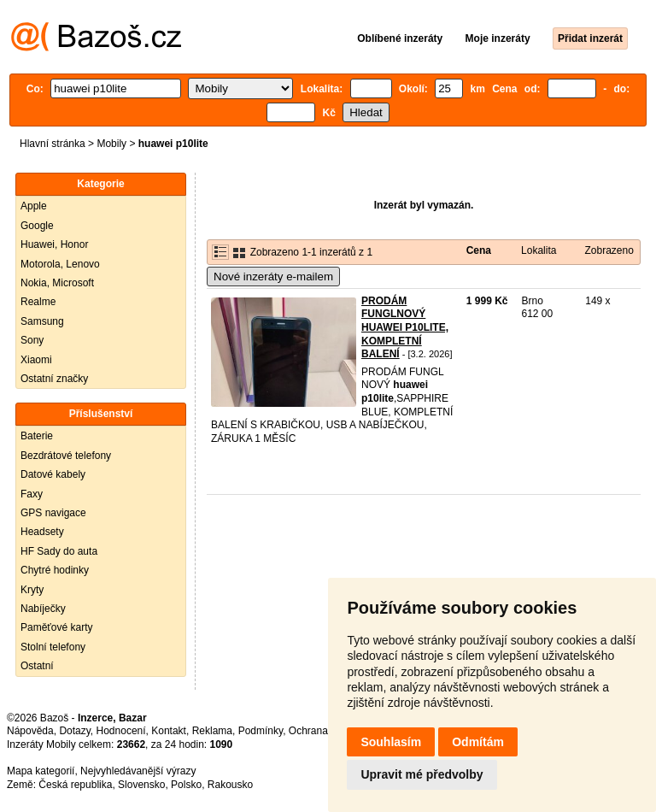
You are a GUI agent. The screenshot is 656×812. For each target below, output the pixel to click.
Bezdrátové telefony (66, 456)
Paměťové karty (57, 627)
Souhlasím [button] (391, 742)
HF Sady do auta (59, 551)
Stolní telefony (53, 647)
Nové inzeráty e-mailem (273, 277)
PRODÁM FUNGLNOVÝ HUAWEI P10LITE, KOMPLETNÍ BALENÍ (405, 327)
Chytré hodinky (55, 570)
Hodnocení (121, 731)
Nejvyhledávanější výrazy (138, 771)
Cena (479, 250)
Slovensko (141, 785)
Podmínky (261, 731)
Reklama (212, 731)
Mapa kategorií (41, 771)
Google (37, 226)
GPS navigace (53, 513)
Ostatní (37, 666)
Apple (34, 206)
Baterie (37, 436)
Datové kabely (53, 474)
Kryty (32, 590)
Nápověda (30, 731)
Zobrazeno (609, 250)
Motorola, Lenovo (60, 264)
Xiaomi (36, 360)
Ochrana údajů (322, 731)
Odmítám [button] (478, 742)
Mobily (111, 144)
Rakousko (230, 785)
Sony (32, 340)
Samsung (42, 321)
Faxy (32, 494)
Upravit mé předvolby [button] (422, 774)
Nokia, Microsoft (57, 283)
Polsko (186, 785)
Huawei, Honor (54, 244)
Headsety (42, 532)
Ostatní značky (54, 379)
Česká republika (75, 785)
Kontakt (169, 731)
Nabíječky (43, 609)
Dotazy (74, 731)
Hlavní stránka (53, 144)
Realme (38, 302)
